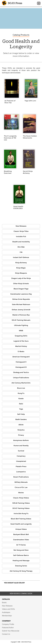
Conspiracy (21, 456)
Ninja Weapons (21, 273)
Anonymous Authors (21, 440)
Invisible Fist (21, 237)
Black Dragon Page (21, 289)
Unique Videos (21, 529)
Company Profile (8, 624)
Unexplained (21, 461)
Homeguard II (21, 362)
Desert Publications (21, 477)
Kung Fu (21, 393)
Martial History (21, 346)
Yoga (21, 409)
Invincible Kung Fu (21, 514)
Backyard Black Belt (21, 535)
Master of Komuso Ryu (21, 315)
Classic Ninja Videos (21, 498)
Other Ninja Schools (21, 284)
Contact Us (6, 634)
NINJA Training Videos (21, 503)
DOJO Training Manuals (21, 320)
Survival (21, 451)
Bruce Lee (21, 388)
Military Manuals (21, 482)
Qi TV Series (21, 545)
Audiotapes (6, 612)
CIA (21, 252)
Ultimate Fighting (21, 325)
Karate (21, 399)
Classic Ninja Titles (21, 231)
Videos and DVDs (8, 609)
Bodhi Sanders (21, 420)
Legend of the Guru (21, 341)
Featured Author (8, 628)
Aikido (21, 425)
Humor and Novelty (21, 446)
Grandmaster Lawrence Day (21, 294)
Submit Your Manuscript (11, 631)
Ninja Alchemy (21, 263)
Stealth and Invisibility (21, 242)
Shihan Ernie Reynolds (21, 299)
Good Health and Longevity (21, 524)
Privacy (21, 435)
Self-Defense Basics (21, 555)
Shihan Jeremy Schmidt (21, 310)
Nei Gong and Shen (21, 550)
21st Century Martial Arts (21, 383)
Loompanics (21, 472)
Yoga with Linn (30, 101)
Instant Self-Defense (21, 258)
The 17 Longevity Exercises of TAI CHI (10, 138)
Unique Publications (21, 378)
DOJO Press (12, 3)
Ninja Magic (21, 268)
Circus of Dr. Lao (21, 488)
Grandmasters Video (21, 540)
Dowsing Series (21, 566)
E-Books (21, 352)
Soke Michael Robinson (21, 305)
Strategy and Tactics (21, 373)
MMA (21, 331)
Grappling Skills (21, 336)
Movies (21, 493)
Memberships (7, 616)
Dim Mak (21, 247)
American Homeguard (21, 357)
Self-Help (21, 414)
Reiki (21, 404)
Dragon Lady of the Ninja (21, 278)
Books (4, 603)
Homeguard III (21, 367)
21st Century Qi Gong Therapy (21, 571)
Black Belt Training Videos (21, 519)
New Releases (21, 226)
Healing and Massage (21, 561)
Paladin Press (21, 467)
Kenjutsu (21, 430)
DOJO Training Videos (21, 508)
